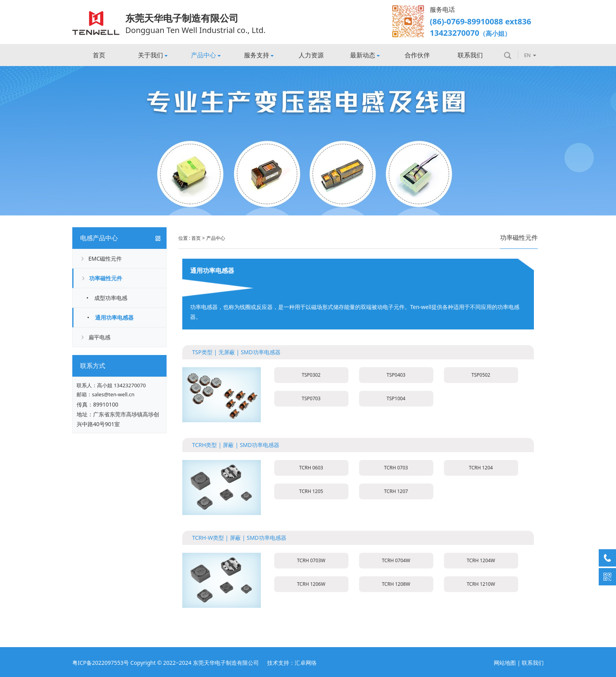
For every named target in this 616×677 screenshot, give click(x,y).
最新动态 (365, 55)
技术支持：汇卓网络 (292, 663)
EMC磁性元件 (105, 258)
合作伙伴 (417, 55)
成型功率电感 (111, 298)
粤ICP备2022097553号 (101, 663)
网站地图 (505, 663)
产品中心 (206, 55)
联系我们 (470, 55)
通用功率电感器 (114, 317)
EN (530, 55)
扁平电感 (99, 337)
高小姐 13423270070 (121, 385)
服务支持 (259, 55)
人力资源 (311, 55)
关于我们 (153, 55)
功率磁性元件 (106, 278)
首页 (99, 55)
